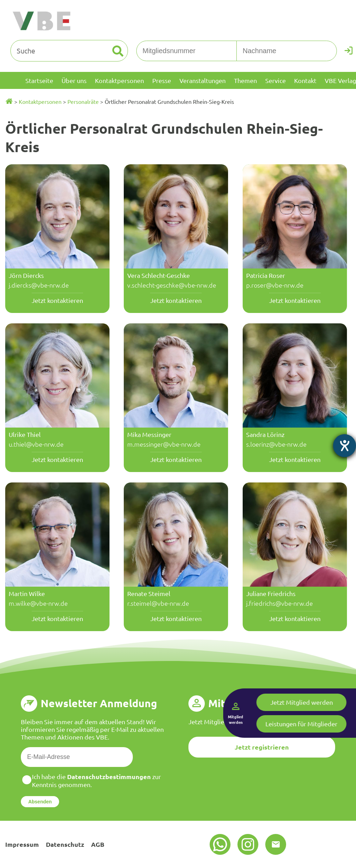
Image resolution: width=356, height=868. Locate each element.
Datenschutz (65, 844)
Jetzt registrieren (262, 747)
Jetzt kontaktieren (57, 300)
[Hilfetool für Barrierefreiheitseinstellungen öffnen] (345, 446)
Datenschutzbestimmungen (109, 776)
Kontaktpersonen (40, 101)
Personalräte (83, 101)
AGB (98, 844)
